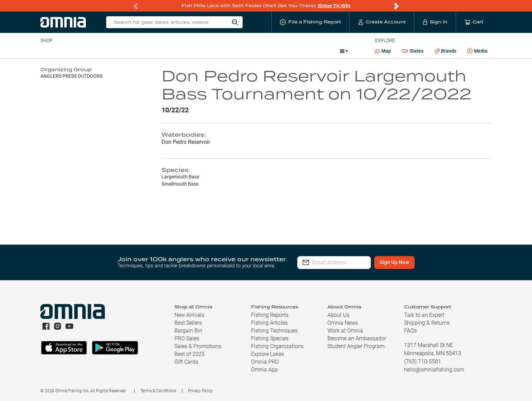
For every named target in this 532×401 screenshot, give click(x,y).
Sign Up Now (418, 262)
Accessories (171, 51)
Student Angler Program (356, 346)
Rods (88, 51)
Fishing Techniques (274, 331)
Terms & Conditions (158, 391)
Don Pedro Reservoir (186, 142)
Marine (202, 51)
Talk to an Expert (424, 315)
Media (477, 51)
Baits (46, 51)
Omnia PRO (265, 362)
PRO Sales (187, 338)
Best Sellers (188, 323)
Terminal (137, 51)
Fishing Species (270, 338)
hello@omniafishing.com (434, 370)
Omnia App (264, 370)
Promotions (317, 52)
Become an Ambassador (357, 338)
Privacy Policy (200, 391)
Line (67, 51)
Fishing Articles (269, 323)
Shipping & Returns (427, 323)
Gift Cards (186, 362)
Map (383, 51)
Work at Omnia (345, 331)
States (413, 51)
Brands (445, 51)
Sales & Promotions (198, 346)
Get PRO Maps (236, 51)
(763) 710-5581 (423, 361)
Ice (266, 51)
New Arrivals (189, 315)
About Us (338, 315)
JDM (285, 51)
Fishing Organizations (277, 346)
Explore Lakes (268, 354)
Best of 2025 (189, 354)
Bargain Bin (188, 331)
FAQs (410, 331)
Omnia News (343, 323)
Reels (111, 51)
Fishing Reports (270, 315)
